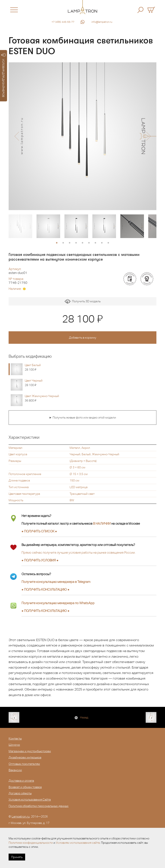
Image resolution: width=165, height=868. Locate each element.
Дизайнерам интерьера (25, 757)
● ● (45, 589)
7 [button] (95, 243)
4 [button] (76, 243)
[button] (17, 136)
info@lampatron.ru (102, 22)
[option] (82, 136)
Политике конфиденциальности (31, 843)
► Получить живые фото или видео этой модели (82, 417)
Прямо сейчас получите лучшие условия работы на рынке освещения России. (78, 552)
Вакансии (15, 770)
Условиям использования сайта (78, 843)
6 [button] (89, 243)
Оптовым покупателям (24, 764)
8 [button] (102, 243)
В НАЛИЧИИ (102, 523)
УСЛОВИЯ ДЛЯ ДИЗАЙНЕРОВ (4, 75)
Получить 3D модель (83, 302)
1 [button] (57, 243)
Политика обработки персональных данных (39, 806)
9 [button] (108, 243)
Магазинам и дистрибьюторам (30, 751)
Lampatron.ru (21, 816)
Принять (17, 857)
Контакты (15, 738)
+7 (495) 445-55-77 (63, 22)
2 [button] (63, 243)
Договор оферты (20, 793)
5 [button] (82, 243)
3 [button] (70, 243)
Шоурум (14, 745)
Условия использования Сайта (30, 799)
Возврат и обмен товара (25, 787)
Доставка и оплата (21, 781)
